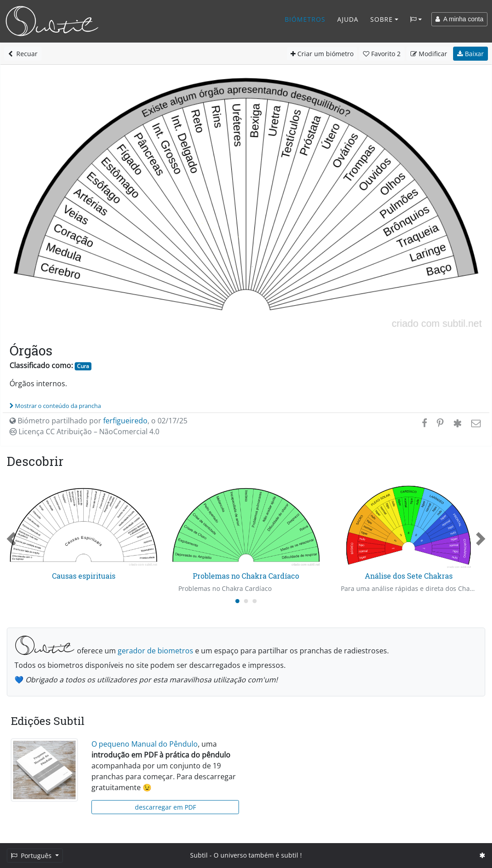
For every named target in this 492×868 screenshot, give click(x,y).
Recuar (23, 54)
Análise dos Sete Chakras (409, 576)
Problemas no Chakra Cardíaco (246, 576)
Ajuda (348, 19)
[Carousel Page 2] (246, 601)
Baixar (471, 54)
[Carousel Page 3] (255, 601)
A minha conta (459, 19)
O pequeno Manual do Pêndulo (145, 744)
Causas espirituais (84, 576)
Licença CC (84, 432)
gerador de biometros (155, 651)
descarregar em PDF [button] (165, 807)
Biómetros (305, 19)
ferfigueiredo (125, 421)
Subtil (199, 855)
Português (32, 856)
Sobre (382, 19)
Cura (83, 366)
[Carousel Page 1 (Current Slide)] (237, 601)
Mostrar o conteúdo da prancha (55, 406)
